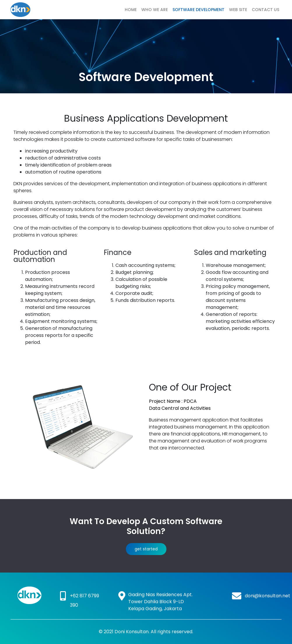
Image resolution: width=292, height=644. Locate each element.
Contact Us (265, 10)
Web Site (238, 10)
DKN (39, 10)
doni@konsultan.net (268, 596)
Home (131, 10)
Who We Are (155, 10)
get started (146, 549)
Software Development (198, 10)
